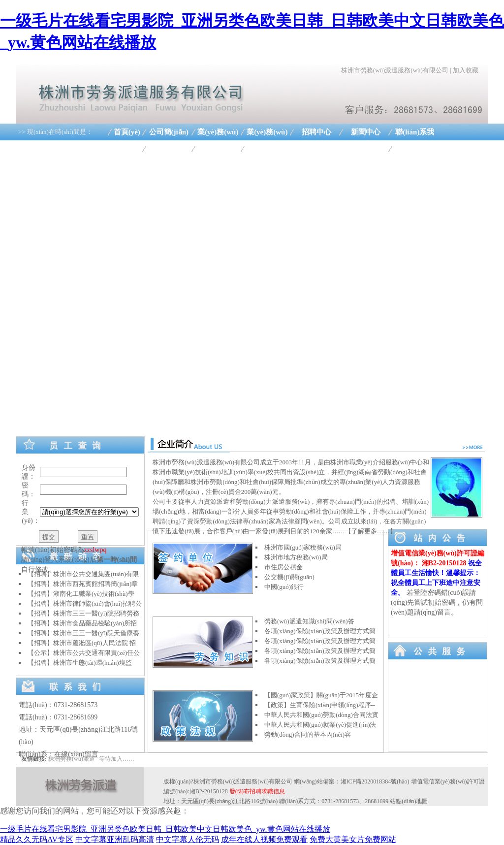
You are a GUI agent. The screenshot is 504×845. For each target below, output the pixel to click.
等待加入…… (117, 759)
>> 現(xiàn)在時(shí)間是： (55, 132)
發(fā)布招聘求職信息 (257, 791)
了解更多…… (371, 531)
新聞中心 (366, 132)
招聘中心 (316, 132)
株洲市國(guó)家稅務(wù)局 (303, 547)
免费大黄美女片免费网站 (353, 839)
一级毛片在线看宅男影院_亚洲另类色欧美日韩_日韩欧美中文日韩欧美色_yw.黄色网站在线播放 (165, 829)
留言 (444, 612)
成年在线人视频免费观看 (264, 839)
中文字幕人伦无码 (188, 839)
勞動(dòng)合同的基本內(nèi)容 (308, 734)
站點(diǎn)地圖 (409, 801)
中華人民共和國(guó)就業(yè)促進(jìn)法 (320, 725)
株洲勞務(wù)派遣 (72, 759)
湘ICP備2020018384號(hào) (375, 781)
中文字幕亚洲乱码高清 (115, 839)
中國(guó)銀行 (284, 587)
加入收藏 (466, 70)
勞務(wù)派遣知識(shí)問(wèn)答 (309, 621)
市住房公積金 (283, 567)
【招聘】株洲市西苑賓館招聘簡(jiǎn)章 (83, 584)
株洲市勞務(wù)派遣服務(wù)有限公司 (395, 70)
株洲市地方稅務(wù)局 (296, 557)
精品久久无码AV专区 (37, 839)
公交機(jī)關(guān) (289, 577)
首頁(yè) (127, 132)
